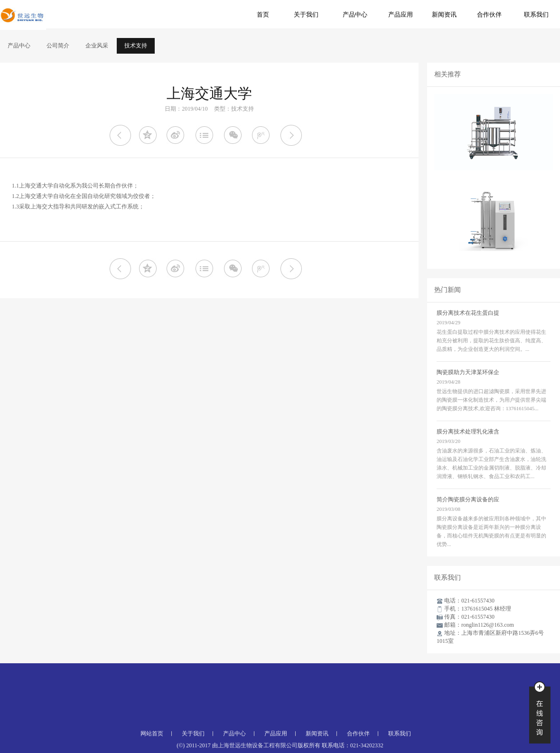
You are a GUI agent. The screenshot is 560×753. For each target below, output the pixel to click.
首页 (263, 14)
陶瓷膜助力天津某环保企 (468, 372)
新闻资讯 (444, 14)
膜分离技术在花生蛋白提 (468, 313)
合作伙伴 (489, 14)
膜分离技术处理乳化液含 (468, 432)
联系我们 (536, 14)
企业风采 (97, 46)
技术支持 (136, 46)
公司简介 (58, 46)
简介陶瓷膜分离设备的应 (468, 499)
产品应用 (401, 14)
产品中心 (355, 14)
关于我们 (306, 14)
